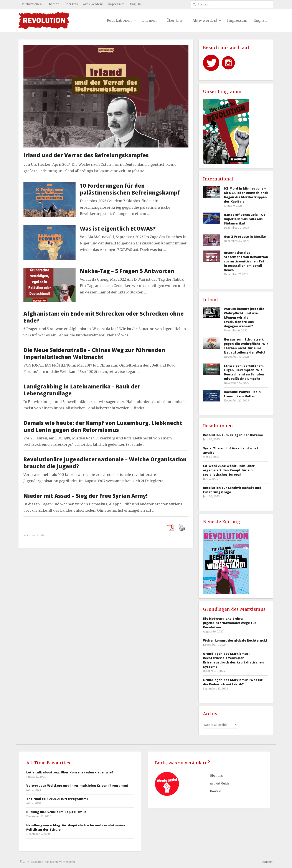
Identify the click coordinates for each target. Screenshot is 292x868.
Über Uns (71, 4)
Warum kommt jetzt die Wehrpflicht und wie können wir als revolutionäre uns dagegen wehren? (244, 317)
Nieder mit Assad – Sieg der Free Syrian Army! (86, 496)
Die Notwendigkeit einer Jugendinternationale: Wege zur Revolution (230, 623)
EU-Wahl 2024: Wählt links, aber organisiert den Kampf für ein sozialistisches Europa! (229, 470)
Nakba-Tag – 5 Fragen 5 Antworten (127, 271)
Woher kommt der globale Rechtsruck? (235, 640)
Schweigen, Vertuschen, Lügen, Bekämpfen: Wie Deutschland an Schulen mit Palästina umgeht (244, 372)
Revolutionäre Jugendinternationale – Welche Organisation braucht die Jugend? (105, 463)
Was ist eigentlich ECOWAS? (118, 228)
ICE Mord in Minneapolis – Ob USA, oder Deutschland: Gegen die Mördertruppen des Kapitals (246, 195)
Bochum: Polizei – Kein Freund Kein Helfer (242, 394)
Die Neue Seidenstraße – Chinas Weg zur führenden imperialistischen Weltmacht (94, 353)
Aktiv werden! (93, 4)
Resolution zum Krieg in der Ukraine (233, 435)
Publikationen (32, 4)
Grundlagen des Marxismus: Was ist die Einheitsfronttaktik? (233, 682)
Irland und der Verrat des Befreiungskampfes (86, 155)
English (135, 4)
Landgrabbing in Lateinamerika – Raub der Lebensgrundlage (82, 390)
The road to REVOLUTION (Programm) (57, 799)
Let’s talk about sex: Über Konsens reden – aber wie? (70, 772)
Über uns (216, 776)
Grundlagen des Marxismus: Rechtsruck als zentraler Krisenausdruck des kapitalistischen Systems (233, 660)
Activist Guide (220, 784)
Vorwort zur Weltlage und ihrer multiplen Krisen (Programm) (77, 785)
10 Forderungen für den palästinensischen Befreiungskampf (130, 189)
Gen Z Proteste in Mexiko (245, 237)
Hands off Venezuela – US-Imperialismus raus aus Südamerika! (245, 219)
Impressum (116, 4)
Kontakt (216, 791)
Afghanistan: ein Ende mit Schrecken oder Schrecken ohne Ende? (104, 317)
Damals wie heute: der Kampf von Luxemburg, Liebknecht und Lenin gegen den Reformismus (103, 426)
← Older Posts (34, 535)
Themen (53, 4)
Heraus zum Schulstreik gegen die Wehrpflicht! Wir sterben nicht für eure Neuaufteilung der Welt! (246, 346)
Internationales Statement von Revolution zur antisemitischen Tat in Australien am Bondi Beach (246, 261)
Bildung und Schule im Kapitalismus (56, 812)
